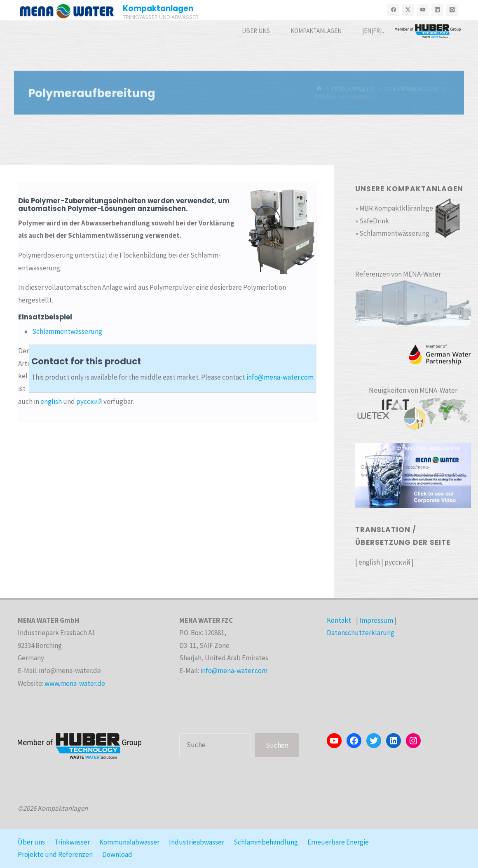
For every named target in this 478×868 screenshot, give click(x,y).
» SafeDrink (372, 221)
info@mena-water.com (280, 377)
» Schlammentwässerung (392, 233)
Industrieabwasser (197, 842)
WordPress (444, 808)
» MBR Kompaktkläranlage (394, 208)
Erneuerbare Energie (338, 842)
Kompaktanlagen (158, 8)
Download (117, 854)
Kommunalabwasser (129, 842)
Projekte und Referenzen (55, 854)
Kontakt (339, 620)
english (51, 401)
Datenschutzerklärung (361, 633)
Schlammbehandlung (266, 842)
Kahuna (409, 808)
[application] (413, 476)
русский (89, 401)
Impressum (376, 620)
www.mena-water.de (75, 683)
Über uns (31, 842)
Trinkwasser (72, 842)
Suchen (277, 745)
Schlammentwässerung (67, 331)
